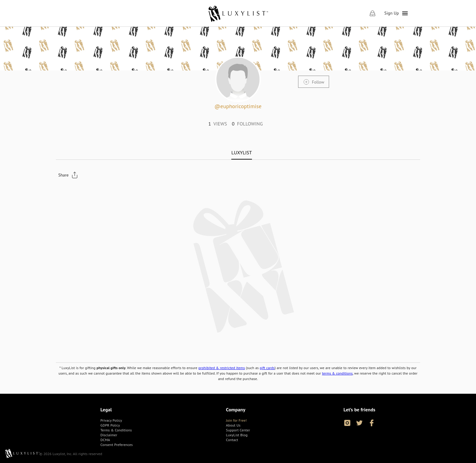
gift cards (267, 368)
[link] (238, 13)
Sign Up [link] (392, 13)
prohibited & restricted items (221, 368)
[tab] (241, 153)
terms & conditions (337, 373)
